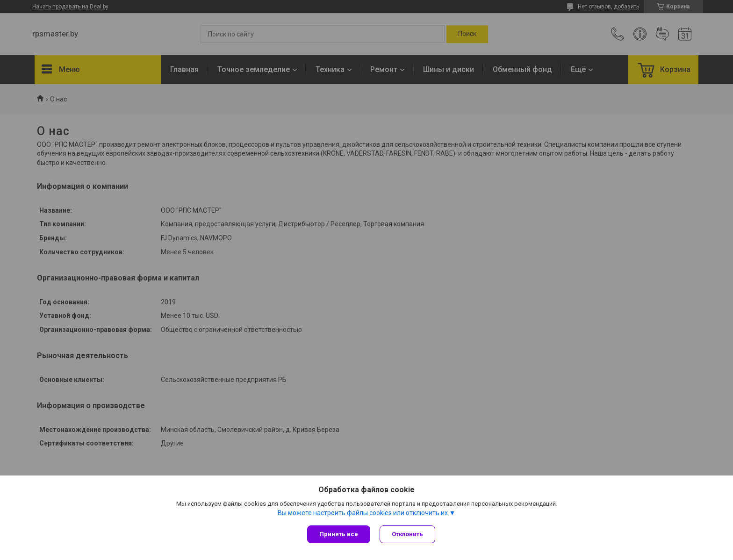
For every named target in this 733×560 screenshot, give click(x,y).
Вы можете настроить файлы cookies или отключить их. (363, 513)
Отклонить (407, 534)
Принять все (339, 534)
